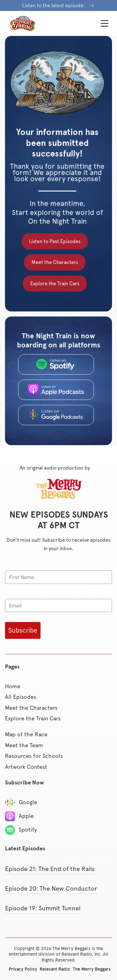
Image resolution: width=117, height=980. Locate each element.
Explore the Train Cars (55, 284)
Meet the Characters (55, 262)
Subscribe (23, 630)
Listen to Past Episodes (55, 241)
